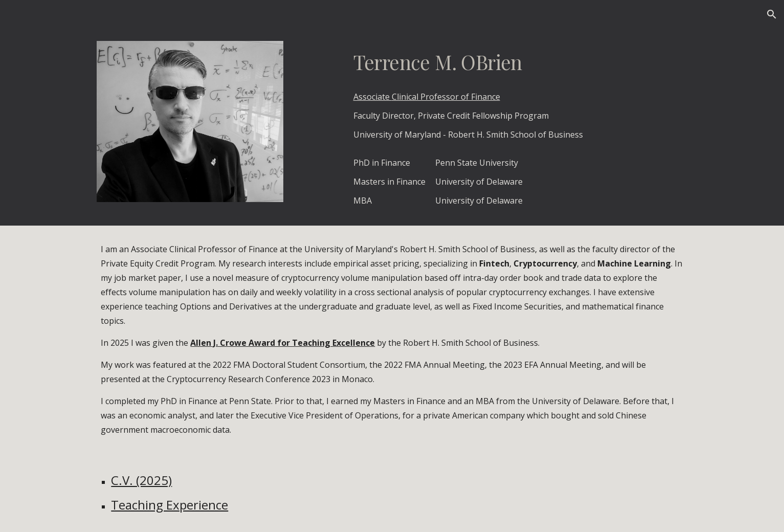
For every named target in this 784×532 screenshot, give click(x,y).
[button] (772, 14)
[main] (518, 62)
